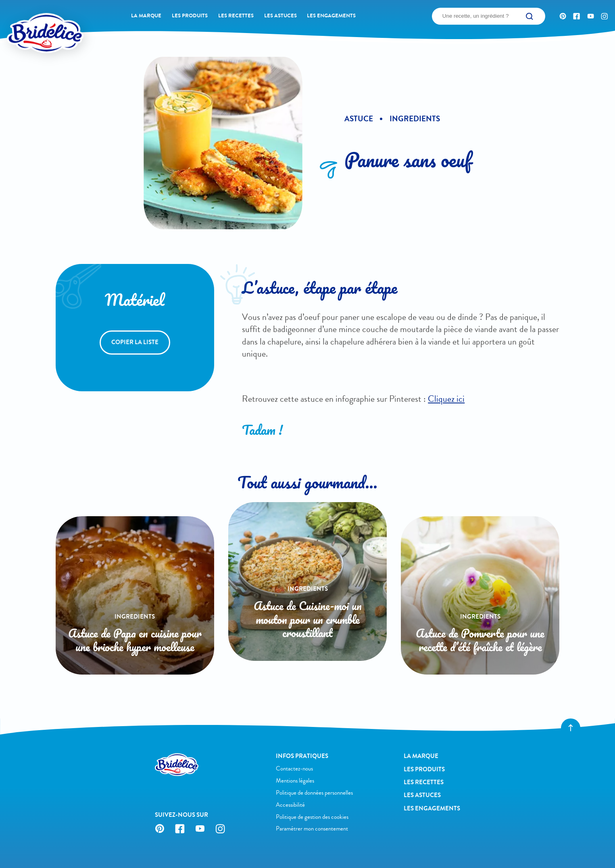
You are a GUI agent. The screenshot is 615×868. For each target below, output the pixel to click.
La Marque (146, 16)
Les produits (190, 16)
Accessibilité (290, 805)
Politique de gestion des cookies (312, 817)
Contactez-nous (294, 768)
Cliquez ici (446, 399)
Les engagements (331, 16)
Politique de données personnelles (314, 793)
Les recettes (236, 16)
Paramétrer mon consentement (312, 829)
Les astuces (280, 16)
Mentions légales (295, 781)
